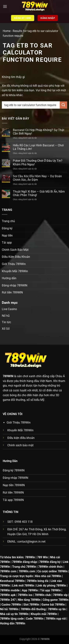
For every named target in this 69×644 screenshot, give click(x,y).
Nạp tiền (7, 236)
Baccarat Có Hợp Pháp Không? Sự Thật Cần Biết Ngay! (39, 132)
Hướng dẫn (9, 278)
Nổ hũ (6, 316)
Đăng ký (7, 228)
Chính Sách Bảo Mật (15, 250)
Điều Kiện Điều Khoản (16, 257)
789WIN (8, 376)
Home (7, 31)
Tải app (7, 243)
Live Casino (9, 309)
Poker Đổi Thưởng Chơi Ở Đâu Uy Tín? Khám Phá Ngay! (38, 162)
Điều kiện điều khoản (21, 438)
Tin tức (6, 322)
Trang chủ (8, 221)
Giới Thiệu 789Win (14, 264)
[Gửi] (63, 105)
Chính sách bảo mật (20, 445)
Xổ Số (6, 329)
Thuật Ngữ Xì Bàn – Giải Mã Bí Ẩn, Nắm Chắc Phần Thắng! (39, 193)
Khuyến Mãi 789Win (15, 271)
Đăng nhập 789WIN (15, 285)
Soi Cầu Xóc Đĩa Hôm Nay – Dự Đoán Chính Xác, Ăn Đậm (37, 178)
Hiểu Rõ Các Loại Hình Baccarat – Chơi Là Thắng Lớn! (38, 147)
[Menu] (5, 6)
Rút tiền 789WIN (12, 292)
